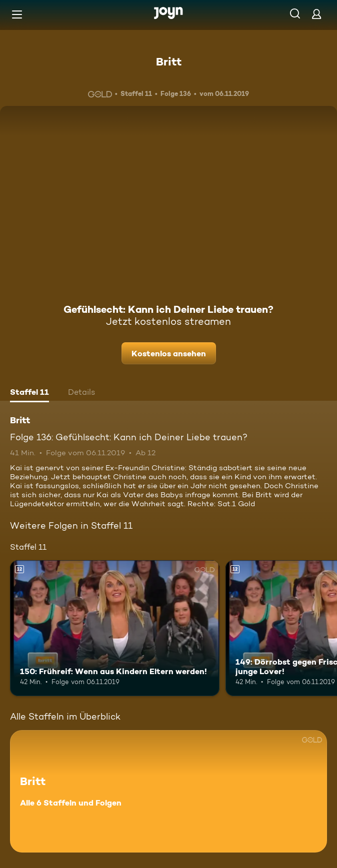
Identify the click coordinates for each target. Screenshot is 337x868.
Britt (169, 61)
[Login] (316, 14)
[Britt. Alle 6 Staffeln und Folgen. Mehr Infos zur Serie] (168, 791)
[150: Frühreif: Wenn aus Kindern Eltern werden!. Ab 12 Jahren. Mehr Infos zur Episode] (115, 628)
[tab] (29, 393)
